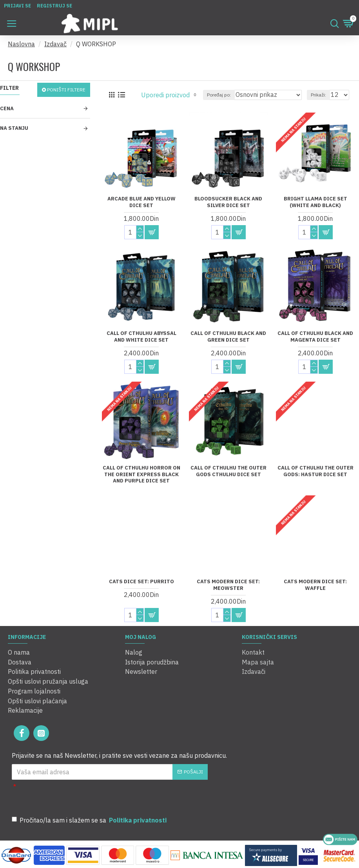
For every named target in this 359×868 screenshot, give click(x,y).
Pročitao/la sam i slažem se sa (90, 818)
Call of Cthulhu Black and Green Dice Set (228, 337)
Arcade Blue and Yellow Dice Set (141, 202)
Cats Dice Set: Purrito (141, 582)
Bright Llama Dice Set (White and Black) (315, 202)
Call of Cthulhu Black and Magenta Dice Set (315, 337)
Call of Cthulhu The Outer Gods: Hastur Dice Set (315, 471)
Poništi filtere (66, 90)
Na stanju (14, 128)
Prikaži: (318, 95)
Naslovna (21, 44)
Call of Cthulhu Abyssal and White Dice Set (141, 337)
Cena (7, 108)
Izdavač (55, 44)
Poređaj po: (219, 95)
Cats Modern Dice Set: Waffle (315, 585)
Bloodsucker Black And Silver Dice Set (228, 202)
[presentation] (125, 794)
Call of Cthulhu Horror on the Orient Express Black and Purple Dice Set (141, 475)
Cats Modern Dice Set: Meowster (228, 585)
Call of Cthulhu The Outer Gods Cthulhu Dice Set (228, 471)
